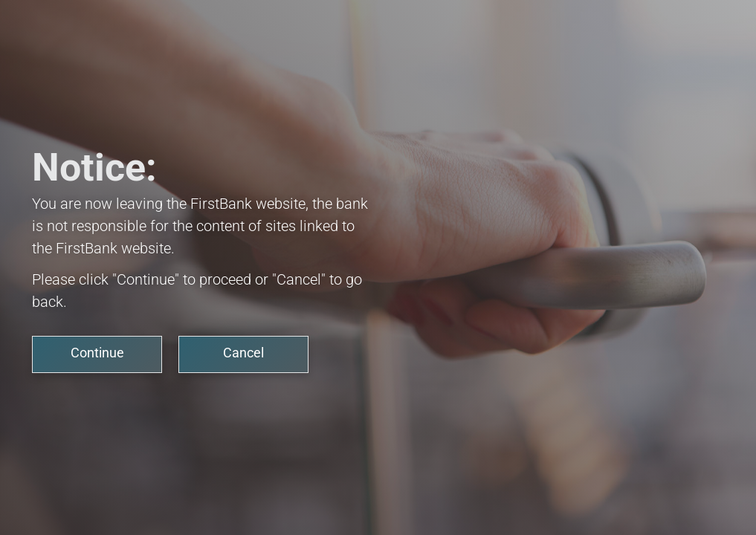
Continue (97, 353)
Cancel (243, 353)
